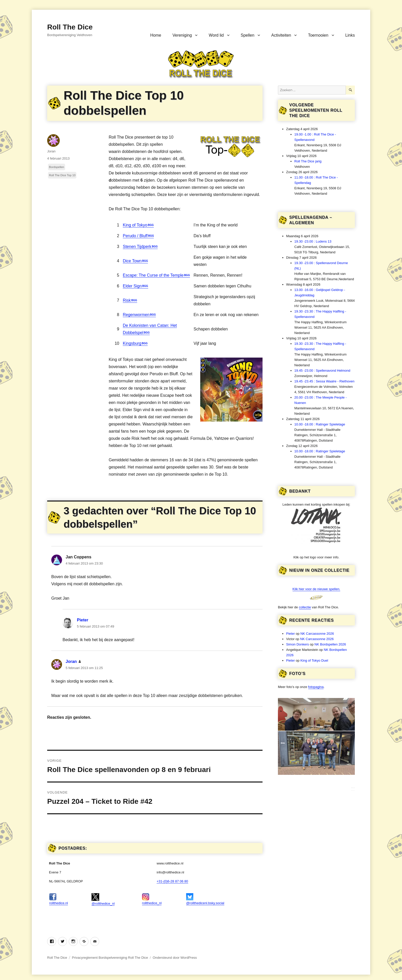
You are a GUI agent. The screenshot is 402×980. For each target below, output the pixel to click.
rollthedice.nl (59, 899)
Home (156, 35)
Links (350, 35)
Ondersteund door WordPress (175, 958)
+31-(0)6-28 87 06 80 (172, 881)
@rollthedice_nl (103, 899)
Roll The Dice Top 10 (62, 175)
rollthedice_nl (152, 899)
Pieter (83, 620)
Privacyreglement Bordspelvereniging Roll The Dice (110, 958)
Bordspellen (57, 167)
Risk (127, 300)
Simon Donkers (298, 644)
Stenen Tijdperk (137, 247)
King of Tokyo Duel (314, 660)
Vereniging (182, 35)
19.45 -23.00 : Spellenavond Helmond (322, 371)
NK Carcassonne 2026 (317, 634)
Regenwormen (136, 315)
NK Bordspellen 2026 (330, 644)
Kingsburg (132, 343)
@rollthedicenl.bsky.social (205, 899)
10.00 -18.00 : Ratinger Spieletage (320, 424)
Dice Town (132, 261)
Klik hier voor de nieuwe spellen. (316, 589)
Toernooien (318, 35)
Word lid (216, 35)
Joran (51, 151)
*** (353, 788)
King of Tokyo (135, 225)
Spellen (248, 35)
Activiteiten (281, 35)
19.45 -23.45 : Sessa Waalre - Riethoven (324, 381)
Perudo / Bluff (135, 236)
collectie (305, 607)
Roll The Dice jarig (308, 161)
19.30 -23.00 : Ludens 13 (313, 241)
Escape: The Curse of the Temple (153, 275)
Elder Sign (132, 286)
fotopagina (316, 687)
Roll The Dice (70, 27)
